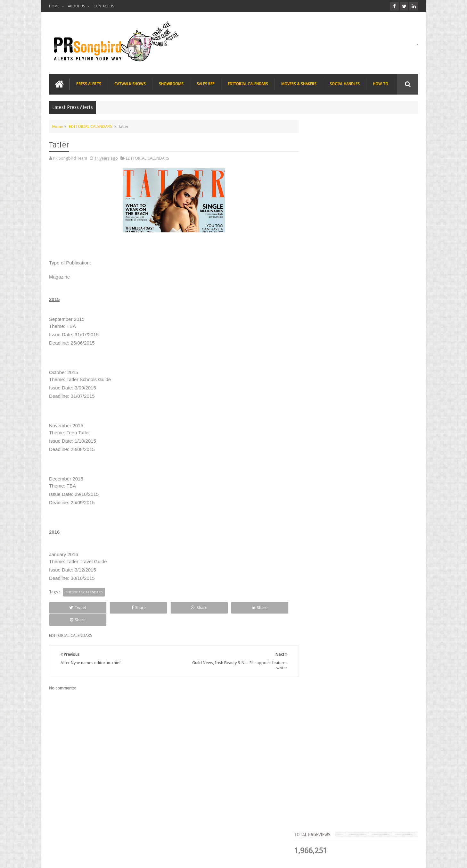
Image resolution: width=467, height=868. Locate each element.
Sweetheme (407, 858)
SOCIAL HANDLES (345, 84)
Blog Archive (399, 197)
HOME (54, 6)
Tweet (72, 607)
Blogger (363, 858)
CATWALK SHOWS (130, 84)
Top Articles (326, 197)
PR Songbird (101, 858)
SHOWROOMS (171, 84)
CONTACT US (104, 6)
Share (121, 607)
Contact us (402, 839)
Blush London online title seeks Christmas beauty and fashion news (371, 285)
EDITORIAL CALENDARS (248, 84)
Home (58, 126)
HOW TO (381, 84)
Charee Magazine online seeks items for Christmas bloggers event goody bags (376, 365)
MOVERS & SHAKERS (299, 84)
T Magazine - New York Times (368, 397)
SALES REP (206, 84)
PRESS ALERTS (89, 84)
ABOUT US (76, 6)
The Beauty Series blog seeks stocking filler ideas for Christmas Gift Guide (374, 325)
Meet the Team (362, 197)
